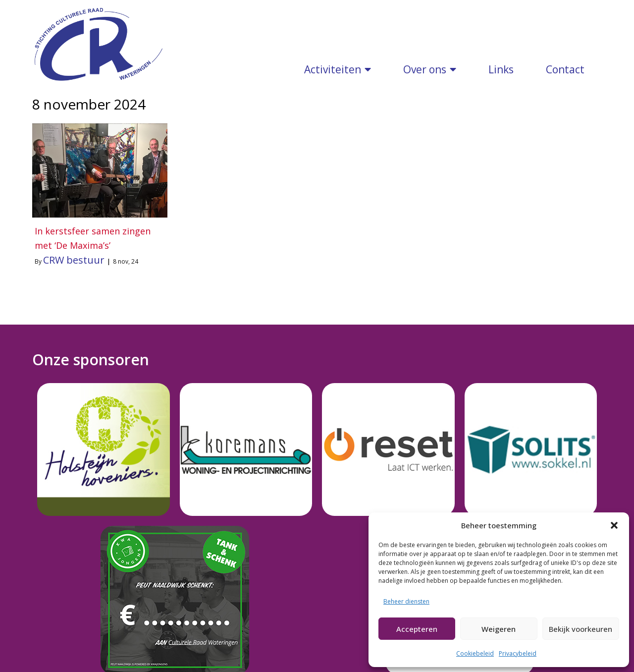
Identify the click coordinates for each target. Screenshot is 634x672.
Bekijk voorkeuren (581, 629)
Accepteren (417, 629)
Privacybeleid (518, 653)
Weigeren (499, 629)
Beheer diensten (406, 601)
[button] (614, 525)
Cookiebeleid (475, 653)
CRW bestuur (74, 250)
